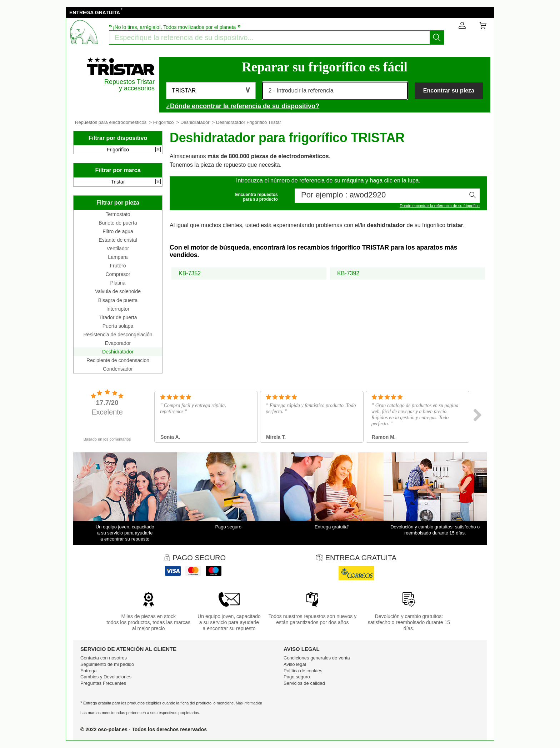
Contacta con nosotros (104, 658)
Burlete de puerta (118, 223)
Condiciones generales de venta (317, 658)
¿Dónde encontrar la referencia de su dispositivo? (243, 106)
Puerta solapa (118, 326)
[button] (211, 91)
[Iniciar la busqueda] (437, 37)
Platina (118, 283)
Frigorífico (164, 122)
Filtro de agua (118, 231)
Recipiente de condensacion (118, 360)
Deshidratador (195, 122)
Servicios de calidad (304, 683)
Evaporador (118, 343)
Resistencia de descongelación (118, 335)
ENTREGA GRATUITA (95, 12)
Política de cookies (303, 671)
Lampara (118, 257)
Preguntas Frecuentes (103, 683)
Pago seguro (297, 677)
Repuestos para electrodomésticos (111, 122)
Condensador (118, 369)
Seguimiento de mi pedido (107, 664)
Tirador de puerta (118, 317)
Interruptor (118, 309)
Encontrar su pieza (449, 91)
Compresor (118, 274)
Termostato (118, 214)
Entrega (89, 671)
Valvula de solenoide (118, 291)
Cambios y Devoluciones (106, 677)
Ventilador (118, 249)
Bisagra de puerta (118, 300)
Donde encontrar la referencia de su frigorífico (440, 206)
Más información (249, 703)
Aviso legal (295, 664)
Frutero (118, 266)
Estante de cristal (118, 240)
